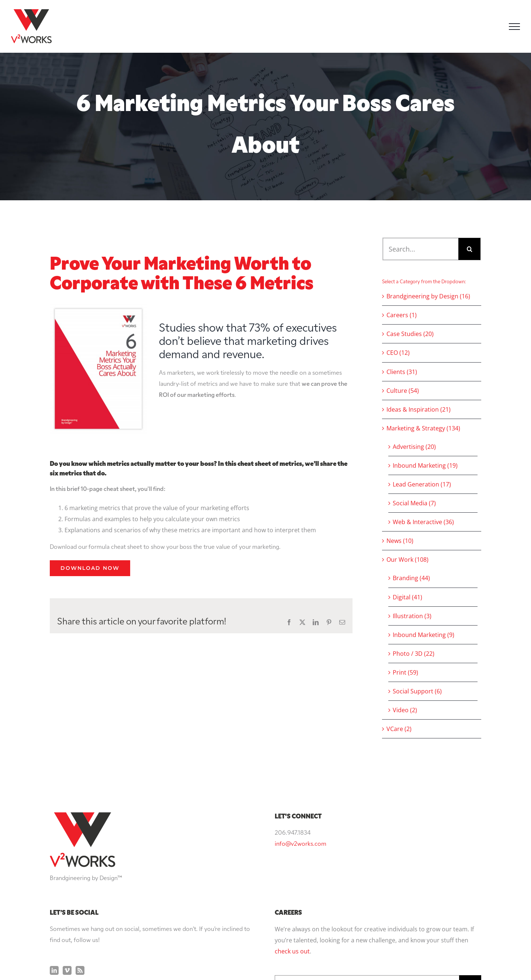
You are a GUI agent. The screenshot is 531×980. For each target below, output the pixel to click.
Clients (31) (402, 372)
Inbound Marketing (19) (425, 465)
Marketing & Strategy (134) (423, 428)
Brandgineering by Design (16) (428, 296)
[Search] (469, 249)
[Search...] (421, 249)
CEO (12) (398, 353)
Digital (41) (407, 597)
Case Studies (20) (410, 334)
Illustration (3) (412, 616)
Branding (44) (411, 578)
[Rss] (80, 896)
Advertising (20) (414, 447)
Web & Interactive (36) (423, 522)
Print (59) (405, 672)
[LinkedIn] (54, 896)
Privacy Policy (333, 961)
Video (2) (405, 710)
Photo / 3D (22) (414, 654)
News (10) (400, 541)
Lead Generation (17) (422, 484)
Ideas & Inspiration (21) (419, 409)
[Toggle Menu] (514, 27)
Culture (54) (403, 391)
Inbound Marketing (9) (424, 635)
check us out (292, 877)
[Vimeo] (67, 896)
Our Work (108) (407, 560)
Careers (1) (402, 315)
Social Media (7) (414, 503)
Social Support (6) (417, 691)
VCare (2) (399, 729)
